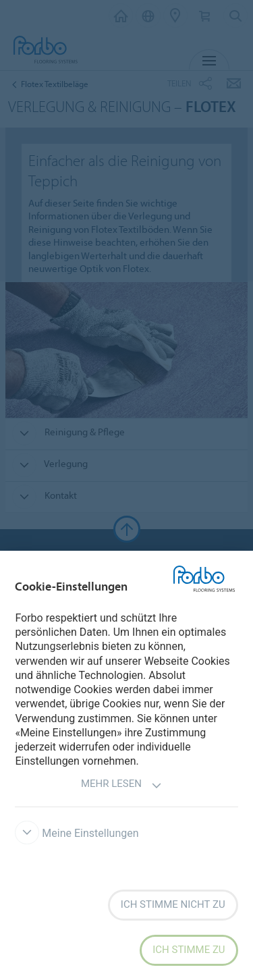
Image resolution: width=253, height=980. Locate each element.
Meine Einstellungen (77, 833)
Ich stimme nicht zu (173, 904)
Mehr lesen (121, 785)
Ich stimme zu (189, 950)
